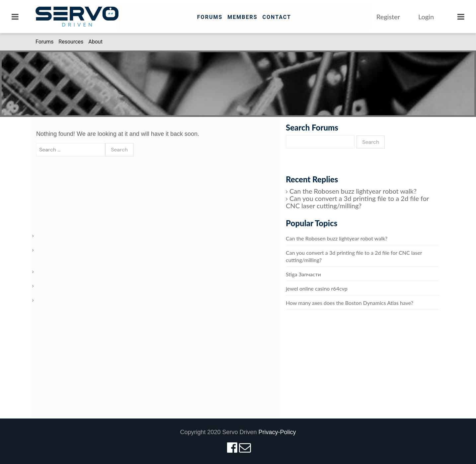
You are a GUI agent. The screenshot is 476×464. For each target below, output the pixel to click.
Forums (210, 17)
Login (426, 17)
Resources (71, 42)
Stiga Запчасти (303, 274)
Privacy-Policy (277, 432)
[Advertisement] (362, 371)
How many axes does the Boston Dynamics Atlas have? (350, 303)
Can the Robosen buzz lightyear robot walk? (353, 191)
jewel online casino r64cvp (317, 288)
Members (242, 17)
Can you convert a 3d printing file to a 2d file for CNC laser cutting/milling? (357, 202)
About (95, 42)
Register (388, 17)
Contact (277, 17)
